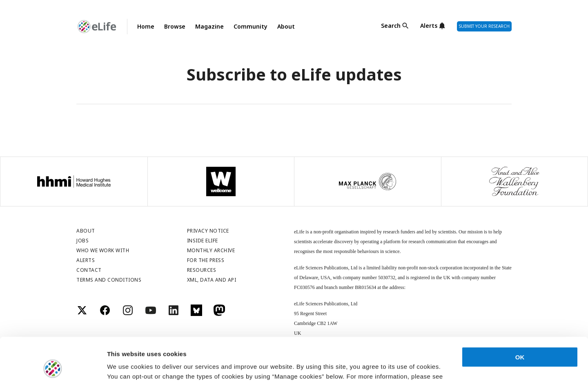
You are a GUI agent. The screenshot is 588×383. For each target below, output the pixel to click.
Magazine (209, 26)
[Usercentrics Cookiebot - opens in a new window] (53, 367)
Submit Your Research (484, 26)
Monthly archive (211, 250)
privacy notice (140, 344)
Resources (202, 270)
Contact (89, 270)
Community (251, 26)
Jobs (82, 241)
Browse (175, 26)
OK (520, 315)
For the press (206, 260)
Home (146, 26)
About (286, 26)
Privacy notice (208, 231)
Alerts (429, 26)
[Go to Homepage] (97, 27)
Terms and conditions (109, 280)
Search (391, 26)
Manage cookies (131, 367)
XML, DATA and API (212, 280)
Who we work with (103, 250)
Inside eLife (203, 241)
